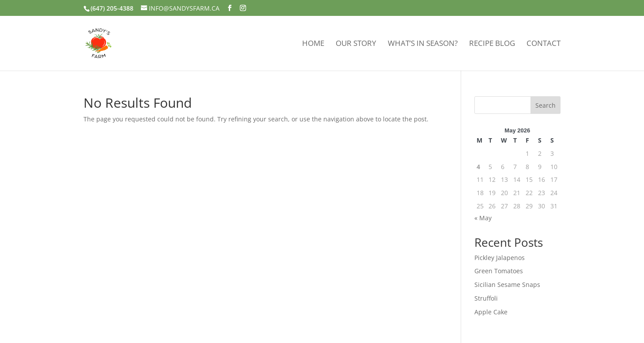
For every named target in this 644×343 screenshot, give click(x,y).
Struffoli (486, 298)
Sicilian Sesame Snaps (507, 285)
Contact (544, 44)
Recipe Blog (492, 44)
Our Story (356, 44)
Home (313, 44)
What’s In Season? (423, 44)
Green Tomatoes (499, 271)
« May (483, 218)
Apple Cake (491, 312)
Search (546, 105)
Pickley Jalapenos (500, 258)
